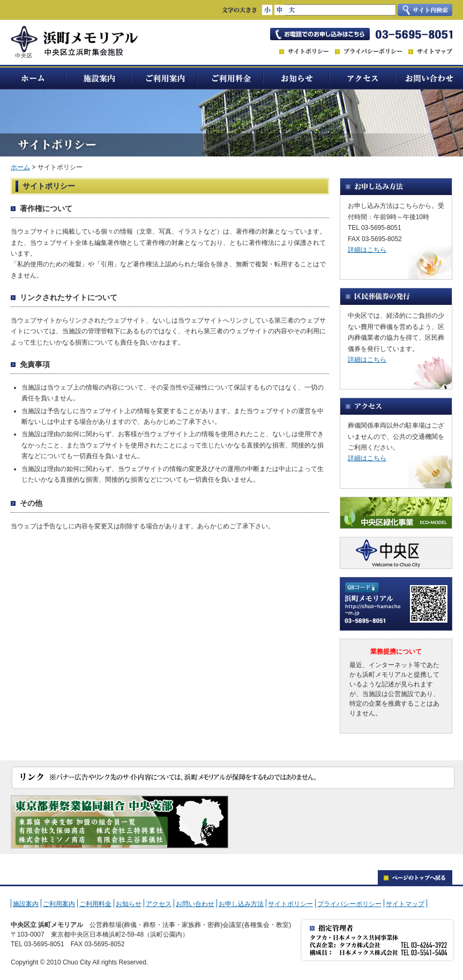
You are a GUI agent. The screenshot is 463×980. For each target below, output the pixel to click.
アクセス (363, 77)
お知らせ (297, 77)
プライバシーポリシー (349, 904)
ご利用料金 (231, 77)
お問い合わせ (429, 77)
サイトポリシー (290, 904)
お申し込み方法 (241, 904)
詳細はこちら (367, 250)
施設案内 (99, 77)
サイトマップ (405, 904)
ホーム (33, 77)
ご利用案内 (165, 77)
